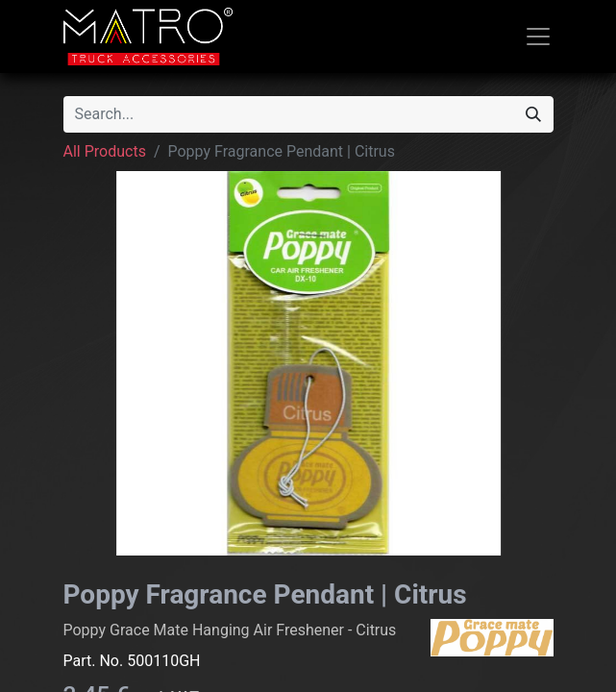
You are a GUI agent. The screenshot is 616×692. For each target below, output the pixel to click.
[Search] (533, 114)
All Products (105, 151)
